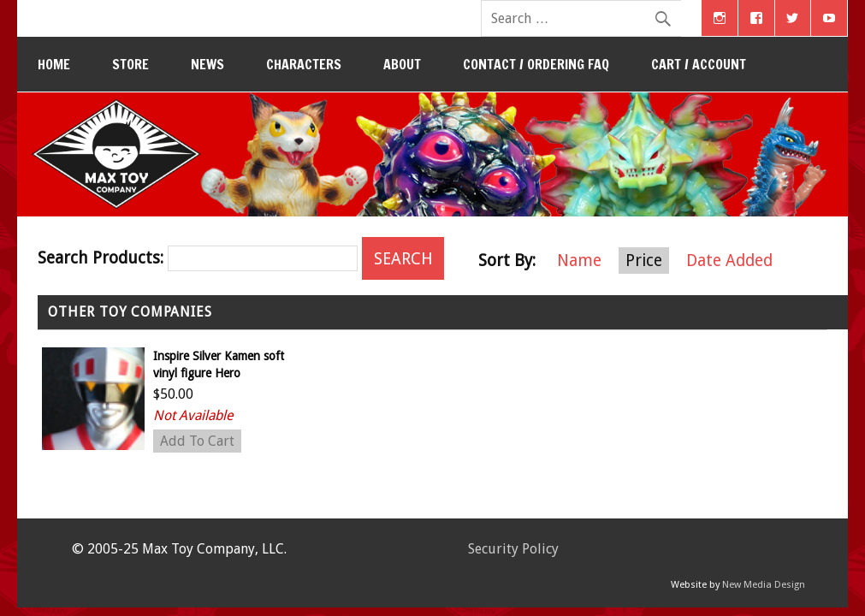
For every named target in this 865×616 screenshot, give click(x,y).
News (207, 64)
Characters (304, 64)
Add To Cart (197, 441)
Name (579, 261)
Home (54, 64)
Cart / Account (699, 64)
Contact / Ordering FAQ (536, 64)
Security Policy (513, 549)
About (402, 64)
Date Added (729, 261)
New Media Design (764, 585)
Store (130, 64)
